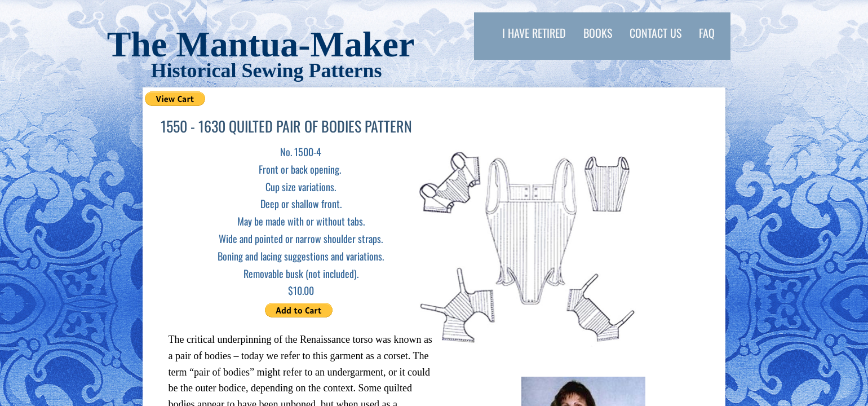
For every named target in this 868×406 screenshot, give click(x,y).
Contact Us (656, 33)
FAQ (707, 33)
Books (598, 33)
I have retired (534, 33)
